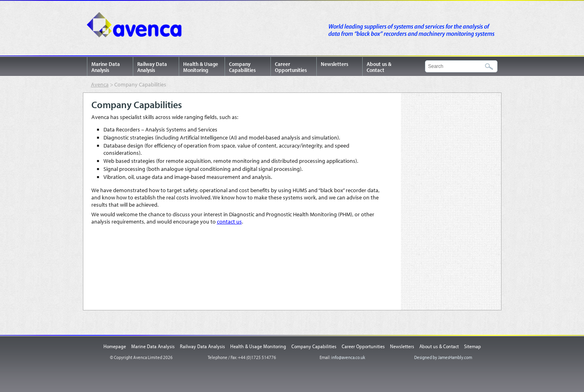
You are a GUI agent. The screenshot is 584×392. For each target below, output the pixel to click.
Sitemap (473, 346)
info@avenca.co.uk (348, 357)
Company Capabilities (242, 67)
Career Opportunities (291, 67)
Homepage (115, 346)
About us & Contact (379, 67)
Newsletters (334, 64)
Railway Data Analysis (152, 67)
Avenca (137, 26)
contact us (229, 222)
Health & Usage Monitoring (201, 67)
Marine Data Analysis (106, 67)
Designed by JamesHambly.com (443, 357)
